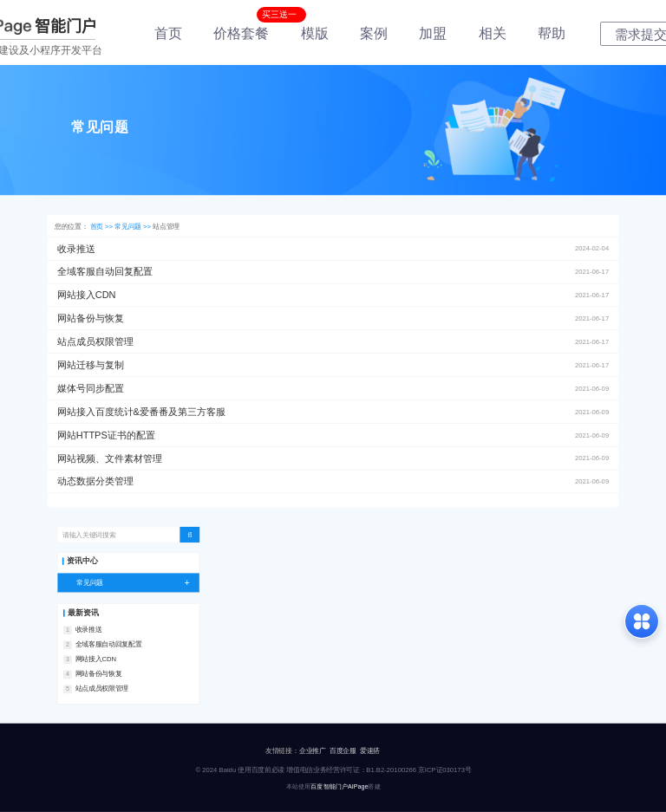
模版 (315, 33)
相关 (493, 33)
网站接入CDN (96, 659)
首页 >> (103, 227)
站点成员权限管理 (102, 689)
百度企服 (343, 751)
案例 (374, 33)
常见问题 (138, 582)
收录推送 (89, 630)
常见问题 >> (134, 227)
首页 (168, 33)
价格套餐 (241, 33)
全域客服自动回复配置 (109, 644)
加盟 (433, 33)
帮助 (552, 33)
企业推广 (313, 751)
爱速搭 (370, 751)
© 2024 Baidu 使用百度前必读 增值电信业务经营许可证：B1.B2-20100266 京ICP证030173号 (333, 770)
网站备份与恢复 (99, 674)
